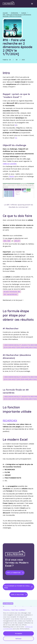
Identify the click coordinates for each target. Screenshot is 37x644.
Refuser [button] (18, 639)
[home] (9, 3)
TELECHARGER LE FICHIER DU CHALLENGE (17, 587)
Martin (12, 176)
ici (16, 138)
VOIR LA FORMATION (14, 573)
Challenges (14, 13)
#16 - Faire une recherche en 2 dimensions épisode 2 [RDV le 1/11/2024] (17, 15)
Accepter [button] (19, 633)
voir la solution (17, 595)
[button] (32, 4)
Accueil (5, 13)
